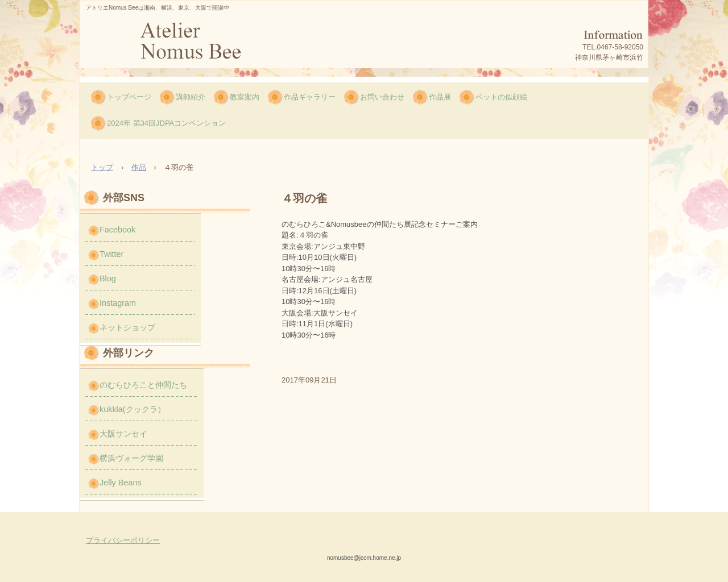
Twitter (111, 254)
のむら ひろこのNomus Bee (189, 44)
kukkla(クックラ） (133, 409)
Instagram (118, 303)
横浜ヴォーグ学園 (131, 458)
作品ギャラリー (310, 97)
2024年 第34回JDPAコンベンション (166, 123)
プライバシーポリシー (123, 540)
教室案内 (245, 97)
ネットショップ (127, 327)
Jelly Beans (121, 483)
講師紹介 (191, 97)
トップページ (129, 97)
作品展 (440, 97)
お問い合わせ (382, 97)
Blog (108, 278)
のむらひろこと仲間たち (143, 385)
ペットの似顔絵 (501, 97)
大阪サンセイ (123, 434)
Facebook (117, 230)
